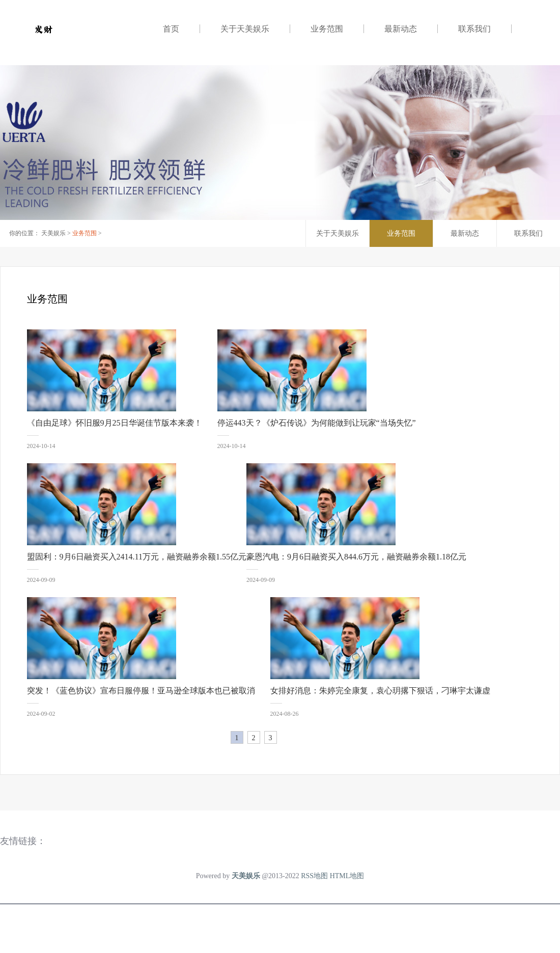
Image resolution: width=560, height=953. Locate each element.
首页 (171, 29)
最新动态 (401, 29)
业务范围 (327, 29)
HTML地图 (347, 876)
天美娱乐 (53, 233)
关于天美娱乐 (245, 29)
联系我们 (474, 29)
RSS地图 (314, 876)
